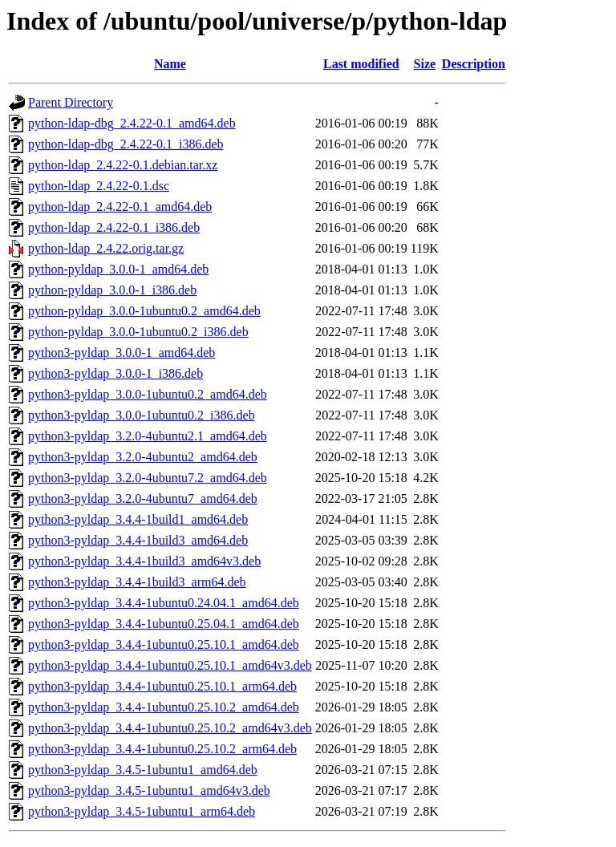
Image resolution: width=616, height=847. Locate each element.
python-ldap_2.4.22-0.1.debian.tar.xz (123, 165)
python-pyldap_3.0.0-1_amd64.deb (118, 269)
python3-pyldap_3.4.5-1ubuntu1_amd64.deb (143, 770)
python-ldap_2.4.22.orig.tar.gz (106, 248)
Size (425, 64)
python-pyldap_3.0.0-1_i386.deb (112, 290)
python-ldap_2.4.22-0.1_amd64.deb (120, 207)
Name (170, 64)
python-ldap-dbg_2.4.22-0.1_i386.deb (126, 144)
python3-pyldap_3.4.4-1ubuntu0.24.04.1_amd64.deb (164, 603)
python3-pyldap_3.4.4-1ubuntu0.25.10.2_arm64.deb (162, 749)
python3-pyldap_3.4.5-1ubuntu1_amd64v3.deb (149, 790)
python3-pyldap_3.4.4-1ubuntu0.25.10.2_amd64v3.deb (170, 728)
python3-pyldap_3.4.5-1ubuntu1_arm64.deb (142, 811)
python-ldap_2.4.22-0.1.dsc (99, 186)
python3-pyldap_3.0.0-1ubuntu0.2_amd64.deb (148, 394)
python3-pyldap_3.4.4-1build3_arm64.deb (137, 582)
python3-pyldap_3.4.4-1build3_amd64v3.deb (144, 561)
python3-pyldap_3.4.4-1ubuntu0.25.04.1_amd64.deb (164, 624)
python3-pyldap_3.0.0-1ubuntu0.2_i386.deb (142, 415)
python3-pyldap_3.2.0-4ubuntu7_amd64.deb (143, 498)
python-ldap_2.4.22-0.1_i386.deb (114, 227)
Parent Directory (71, 102)
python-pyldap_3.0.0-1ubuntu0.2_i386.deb (138, 332)
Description (474, 64)
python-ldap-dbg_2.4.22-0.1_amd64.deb (132, 123)
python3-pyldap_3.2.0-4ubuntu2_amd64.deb (143, 457)
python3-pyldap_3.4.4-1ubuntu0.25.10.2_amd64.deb (164, 707)
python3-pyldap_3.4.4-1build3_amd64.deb (138, 540)
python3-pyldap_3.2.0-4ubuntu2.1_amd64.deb (148, 436)
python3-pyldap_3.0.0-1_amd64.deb (122, 353)
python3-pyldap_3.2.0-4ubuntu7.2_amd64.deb (148, 478)
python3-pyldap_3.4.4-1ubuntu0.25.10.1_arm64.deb (162, 686)
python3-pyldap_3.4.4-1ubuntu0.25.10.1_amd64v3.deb (170, 665)
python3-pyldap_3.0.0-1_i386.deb (115, 373)
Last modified (361, 64)
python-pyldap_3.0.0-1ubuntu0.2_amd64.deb (144, 311)
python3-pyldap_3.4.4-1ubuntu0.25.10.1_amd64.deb (164, 644)
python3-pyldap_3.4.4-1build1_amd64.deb (138, 519)
